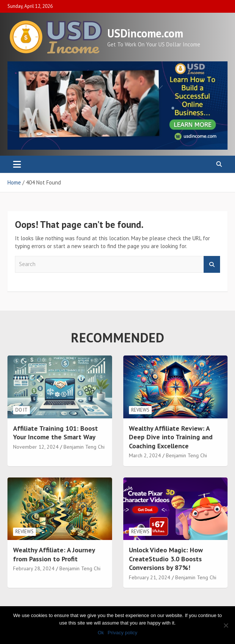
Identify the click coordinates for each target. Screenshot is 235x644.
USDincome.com (145, 33)
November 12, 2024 (36, 447)
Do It (21, 410)
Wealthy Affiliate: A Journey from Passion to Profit (54, 554)
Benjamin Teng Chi (84, 447)
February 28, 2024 (34, 568)
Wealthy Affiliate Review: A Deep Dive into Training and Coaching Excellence (171, 437)
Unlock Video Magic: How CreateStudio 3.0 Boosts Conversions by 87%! (166, 559)
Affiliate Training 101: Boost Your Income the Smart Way (55, 433)
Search (212, 264)
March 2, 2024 (145, 455)
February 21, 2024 (150, 577)
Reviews (140, 410)
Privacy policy (122, 633)
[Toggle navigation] (17, 164)
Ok (101, 633)
